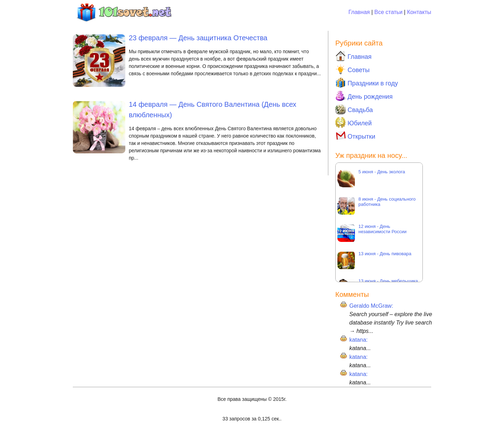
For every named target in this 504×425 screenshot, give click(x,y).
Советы (352, 69)
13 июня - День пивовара (385, 254)
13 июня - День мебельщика (389, 281)
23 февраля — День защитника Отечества (198, 38)
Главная (359, 12)
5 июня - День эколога (382, 172)
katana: (358, 340)
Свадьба (354, 109)
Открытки (355, 136)
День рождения (364, 96)
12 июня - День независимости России (383, 229)
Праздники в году (367, 83)
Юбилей (353, 123)
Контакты (419, 12)
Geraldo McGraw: (371, 306)
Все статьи (388, 12)
